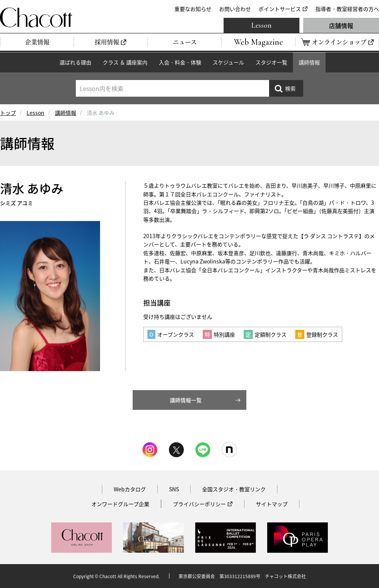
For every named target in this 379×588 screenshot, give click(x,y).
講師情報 (309, 62)
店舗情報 (341, 25)
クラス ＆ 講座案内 (125, 62)
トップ (8, 113)
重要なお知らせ (193, 9)
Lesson (262, 25)
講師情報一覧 (186, 400)
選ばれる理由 (75, 62)
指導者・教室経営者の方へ (347, 9)
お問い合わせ (235, 9)
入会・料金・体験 (180, 62)
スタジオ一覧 (271, 62)
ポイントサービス (280, 9)
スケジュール (228, 62)
